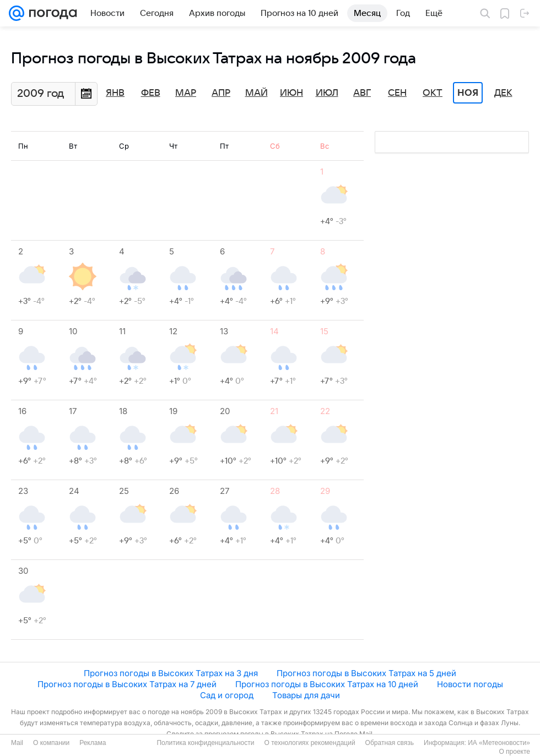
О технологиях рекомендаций (309, 743)
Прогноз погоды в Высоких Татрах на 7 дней (127, 684)
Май (256, 93)
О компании (51, 743)
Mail (17, 743)
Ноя (468, 93)
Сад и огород (227, 695)
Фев (151, 93)
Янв (115, 93)
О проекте (514, 752)
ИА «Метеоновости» (499, 743)
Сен (397, 93)
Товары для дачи (306, 695)
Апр (221, 93)
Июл (327, 93)
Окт (433, 93)
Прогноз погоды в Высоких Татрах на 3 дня (171, 673)
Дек (503, 93)
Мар (186, 93)
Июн (291, 93)
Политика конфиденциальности (205, 743)
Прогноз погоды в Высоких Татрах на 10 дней (327, 684)
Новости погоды (470, 684)
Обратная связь (390, 743)
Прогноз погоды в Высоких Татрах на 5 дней (366, 673)
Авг (362, 93)
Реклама (93, 743)
